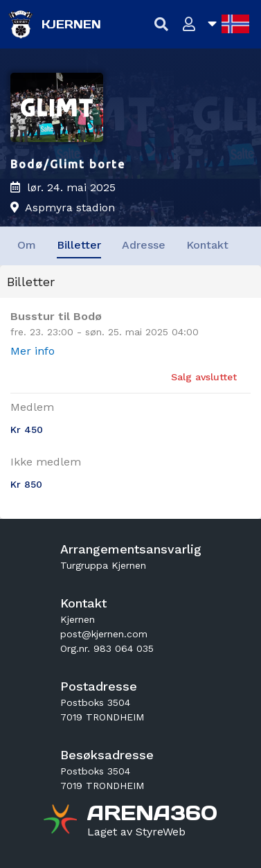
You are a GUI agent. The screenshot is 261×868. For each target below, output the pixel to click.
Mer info (33, 351)
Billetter (79, 245)
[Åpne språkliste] (228, 24)
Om (27, 245)
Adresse (144, 245)
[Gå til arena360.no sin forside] (62, 821)
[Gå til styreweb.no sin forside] (136, 832)
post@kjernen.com (104, 634)
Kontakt (207, 245)
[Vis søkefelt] (162, 25)
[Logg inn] (189, 25)
